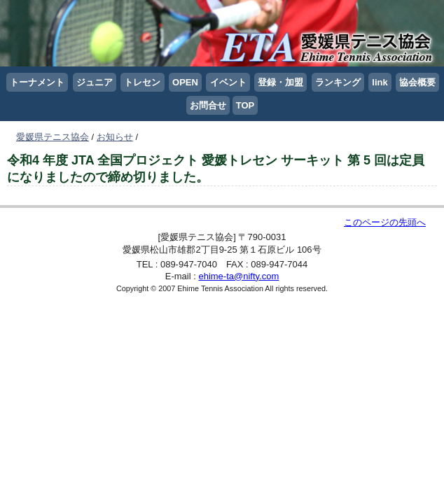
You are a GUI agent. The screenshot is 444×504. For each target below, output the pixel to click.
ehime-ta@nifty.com (238, 276)
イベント (228, 82)
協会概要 (417, 82)
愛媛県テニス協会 (53, 137)
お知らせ (115, 137)
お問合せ (208, 105)
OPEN (185, 82)
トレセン (142, 82)
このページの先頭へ (385, 222)
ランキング (338, 82)
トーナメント (37, 82)
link (380, 82)
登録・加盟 (280, 82)
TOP (245, 105)
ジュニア (95, 82)
